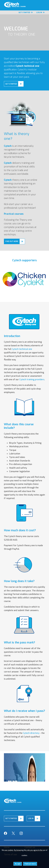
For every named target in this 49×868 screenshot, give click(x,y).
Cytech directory (31, 733)
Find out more (30, 864)
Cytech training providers (32, 379)
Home (3, 3)
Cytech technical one (22, 349)
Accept (18, 864)
